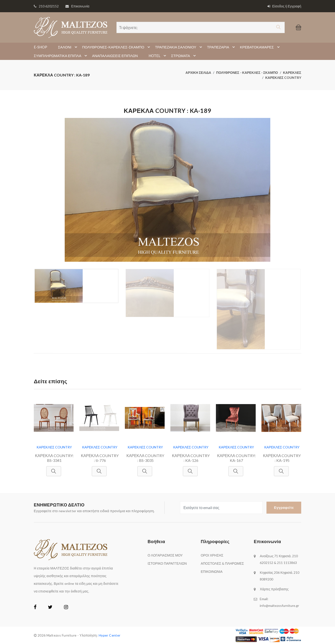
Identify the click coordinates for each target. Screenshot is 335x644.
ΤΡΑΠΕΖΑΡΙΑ (222, 47)
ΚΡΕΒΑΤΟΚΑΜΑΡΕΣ (260, 47)
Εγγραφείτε (284, 508)
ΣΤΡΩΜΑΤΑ (184, 56)
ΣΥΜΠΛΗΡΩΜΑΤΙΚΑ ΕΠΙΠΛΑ (61, 56)
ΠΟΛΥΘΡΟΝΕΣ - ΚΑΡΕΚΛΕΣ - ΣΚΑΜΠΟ (247, 73)
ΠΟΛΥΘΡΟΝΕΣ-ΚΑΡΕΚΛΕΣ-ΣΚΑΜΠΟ (117, 47)
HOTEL (158, 56)
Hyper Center (110, 635)
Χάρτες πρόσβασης (274, 589)
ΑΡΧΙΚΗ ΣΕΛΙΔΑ (198, 73)
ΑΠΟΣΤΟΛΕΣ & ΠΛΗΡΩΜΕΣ (222, 563)
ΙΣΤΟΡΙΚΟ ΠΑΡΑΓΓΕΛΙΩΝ (167, 563)
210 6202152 (49, 6)
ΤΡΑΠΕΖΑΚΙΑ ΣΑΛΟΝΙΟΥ (179, 47)
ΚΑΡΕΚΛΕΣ (292, 73)
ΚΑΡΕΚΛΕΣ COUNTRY (283, 78)
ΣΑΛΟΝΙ (68, 47)
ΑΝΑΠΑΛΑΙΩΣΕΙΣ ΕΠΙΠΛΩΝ (115, 56)
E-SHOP (40, 47)
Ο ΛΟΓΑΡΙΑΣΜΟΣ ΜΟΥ (165, 555)
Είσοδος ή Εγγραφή (284, 6)
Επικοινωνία (80, 6)
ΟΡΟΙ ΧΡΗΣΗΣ (212, 555)
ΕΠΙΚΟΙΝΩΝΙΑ (212, 571)
